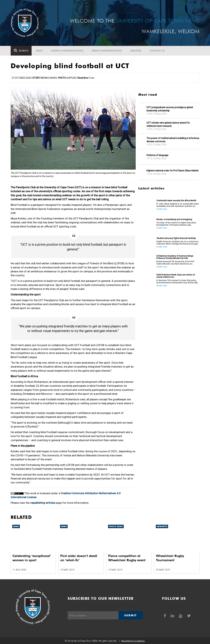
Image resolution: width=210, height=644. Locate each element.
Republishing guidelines (133, 641)
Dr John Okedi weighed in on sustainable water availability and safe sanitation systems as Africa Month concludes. (178, 205)
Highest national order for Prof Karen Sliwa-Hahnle (173, 171)
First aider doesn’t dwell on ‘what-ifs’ (79, 558)
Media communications (107, 51)
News (39, 51)
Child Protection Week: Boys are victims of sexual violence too (176, 276)
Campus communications (67, 51)
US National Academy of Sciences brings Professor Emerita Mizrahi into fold (175, 257)
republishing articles (43, 503)
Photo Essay (116, 526)
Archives (136, 51)
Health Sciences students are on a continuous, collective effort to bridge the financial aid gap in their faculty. (178, 243)
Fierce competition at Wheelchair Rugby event (127, 558)
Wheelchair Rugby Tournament (170, 558)
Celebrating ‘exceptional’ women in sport (32, 558)
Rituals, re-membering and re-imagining (174, 219)
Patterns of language (157, 155)
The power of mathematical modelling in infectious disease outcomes (173, 140)
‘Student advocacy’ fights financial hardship (176, 238)
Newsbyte (162, 526)
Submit (130, 615)
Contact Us (157, 51)
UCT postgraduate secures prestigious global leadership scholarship (170, 109)
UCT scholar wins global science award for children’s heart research (168, 124)
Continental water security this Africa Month (176, 201)
